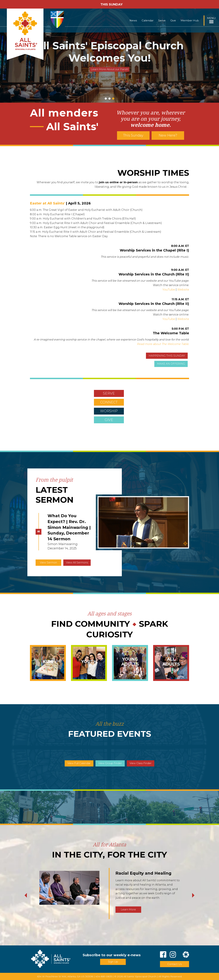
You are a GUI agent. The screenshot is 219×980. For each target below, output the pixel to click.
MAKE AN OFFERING (171, 364)
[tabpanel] (109, 56)
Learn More (128, 909)
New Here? (168, 135)
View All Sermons (77, 562)
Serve (162, 20)
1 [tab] (106, 99)
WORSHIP (109, 411)
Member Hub (190, 20)
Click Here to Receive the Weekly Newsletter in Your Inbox (110, 63)
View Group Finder (110, 763)
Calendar (148, 20)
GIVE (109, 420)
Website (183, 290)
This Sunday (133, 135)
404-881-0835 (104, 976)
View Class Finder (141, 763)
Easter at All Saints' (47, 203)
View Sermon (48, 562)
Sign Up (113, 962)
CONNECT (109, 402)
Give (173, 20)
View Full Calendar (79, 763)
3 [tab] (113, 99)
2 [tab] (109, 99)
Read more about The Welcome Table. (163, 344)
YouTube (169, 290)
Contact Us (175, 964)
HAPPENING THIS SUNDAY (167, 356)
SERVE (109, 393)
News (133, 20)
